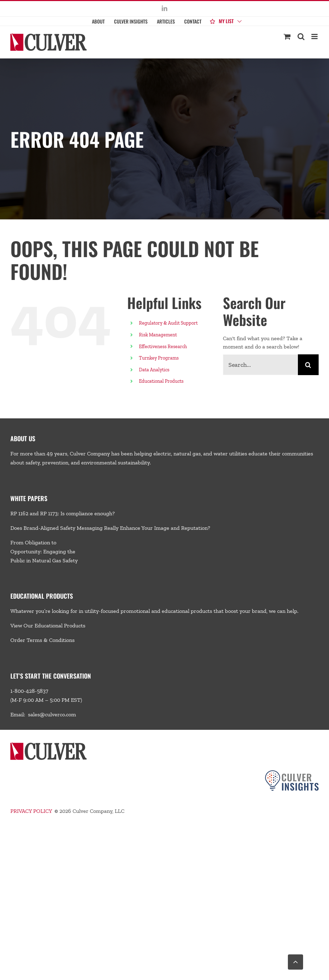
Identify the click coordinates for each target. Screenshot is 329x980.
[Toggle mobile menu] (315, 37)
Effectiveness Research (163, 347)
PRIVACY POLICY (31, 811)
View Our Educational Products (48, 625)
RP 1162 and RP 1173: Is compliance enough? (63, 513)
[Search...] (260, 365)
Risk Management (158, 335)
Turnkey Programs (159, 358)
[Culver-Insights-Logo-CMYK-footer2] (292, 773)
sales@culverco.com (52, 714)
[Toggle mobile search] (301, 37)
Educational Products (161, 381)
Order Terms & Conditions (43, 640)
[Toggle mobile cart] (287, 37)
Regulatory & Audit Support (168, 323)
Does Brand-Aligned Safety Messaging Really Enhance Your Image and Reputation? (110, 528)
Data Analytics (155, 370)
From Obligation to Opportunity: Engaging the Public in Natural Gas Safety (44, 551)
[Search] (308, 365)
